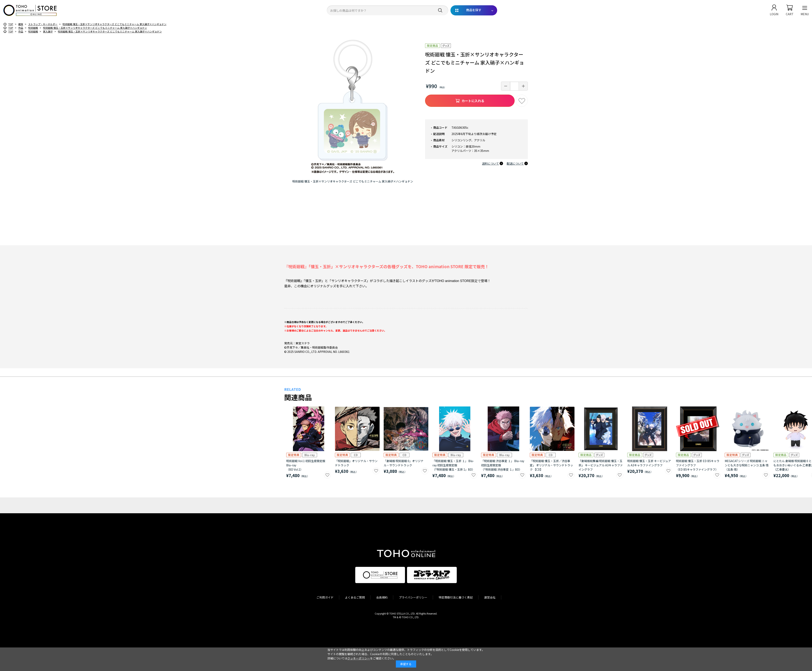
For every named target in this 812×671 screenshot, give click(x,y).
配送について (515, 163)
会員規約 (382, 597)
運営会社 (490, 597)
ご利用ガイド (325, 597)
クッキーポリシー (359, 658)
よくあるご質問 (355, 597)
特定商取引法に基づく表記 (456, 597)
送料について (490, 163)
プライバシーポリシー (413, 597)
